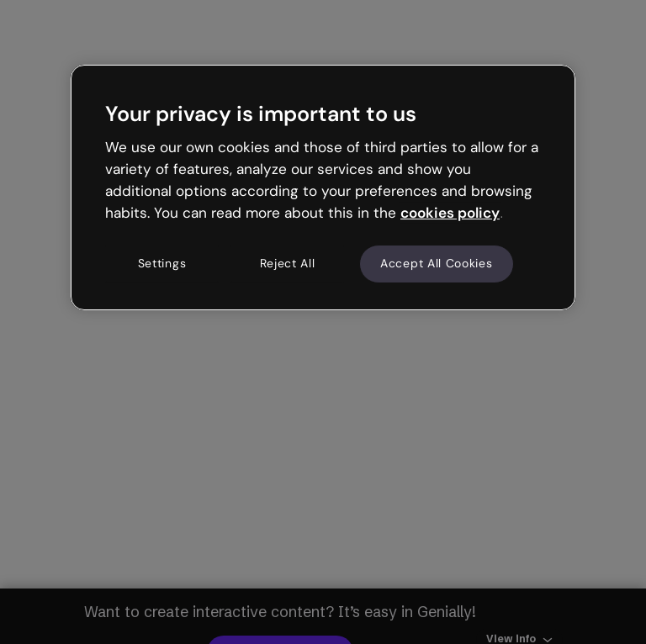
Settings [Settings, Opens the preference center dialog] (162, 264)
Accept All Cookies (437, 264)
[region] (323, 187)
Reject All (288, 264)
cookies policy (450, 213)
